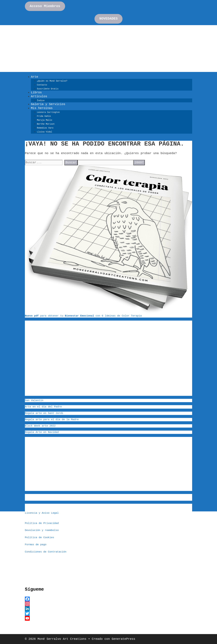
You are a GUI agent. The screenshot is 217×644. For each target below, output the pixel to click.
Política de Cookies (39, 538)
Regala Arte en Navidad (42, 432)
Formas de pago (36, 545)
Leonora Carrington (48, 112)
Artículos (39, 96)
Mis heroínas (42, 108)
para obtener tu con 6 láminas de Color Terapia (83, 316)
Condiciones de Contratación (46, 552)
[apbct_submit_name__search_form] (139, 163)
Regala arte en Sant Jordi (44, 413)
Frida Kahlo (44, 116)
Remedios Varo (45, 128)
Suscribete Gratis (48, 89)
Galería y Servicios (48, 104)
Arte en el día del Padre (43, 407)
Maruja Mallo (45, 120)
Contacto (42, 85)
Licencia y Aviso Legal (42, 513)
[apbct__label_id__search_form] (105, 163)
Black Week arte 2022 (40, 426)
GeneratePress (123, 639)
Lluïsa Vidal (45, 132)
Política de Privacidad (42, 523)
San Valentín (34, 400)
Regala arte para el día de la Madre (52, 420)
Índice (41, 101)
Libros (36, 92)
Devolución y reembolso (42, 530)
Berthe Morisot (46, 124)
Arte (35, 77)
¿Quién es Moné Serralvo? (52, 81)
